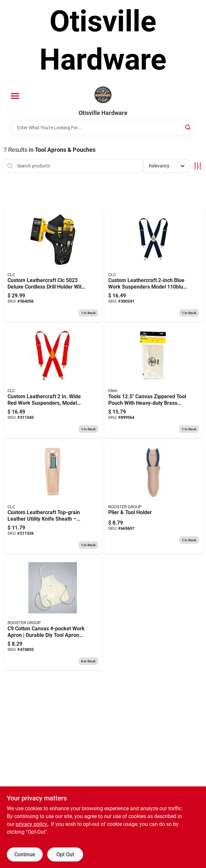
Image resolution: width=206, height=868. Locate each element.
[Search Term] (103, 128)
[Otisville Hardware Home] (103, 95)
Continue (25, 854)
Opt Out (65, 854)
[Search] (188, 127)
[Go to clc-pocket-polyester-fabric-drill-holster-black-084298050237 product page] (53, 265)
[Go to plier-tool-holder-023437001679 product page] (154, 497)
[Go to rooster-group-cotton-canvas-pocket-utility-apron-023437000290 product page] (53, 613)
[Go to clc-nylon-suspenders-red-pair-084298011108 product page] (53, 381)
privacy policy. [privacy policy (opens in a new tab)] (32, 824)
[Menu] (15, 96)
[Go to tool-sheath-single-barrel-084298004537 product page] (53, 497)
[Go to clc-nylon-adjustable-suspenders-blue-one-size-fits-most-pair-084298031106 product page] (154, 265)
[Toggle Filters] (198, 166)
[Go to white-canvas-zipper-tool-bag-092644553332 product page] (154, 381)
